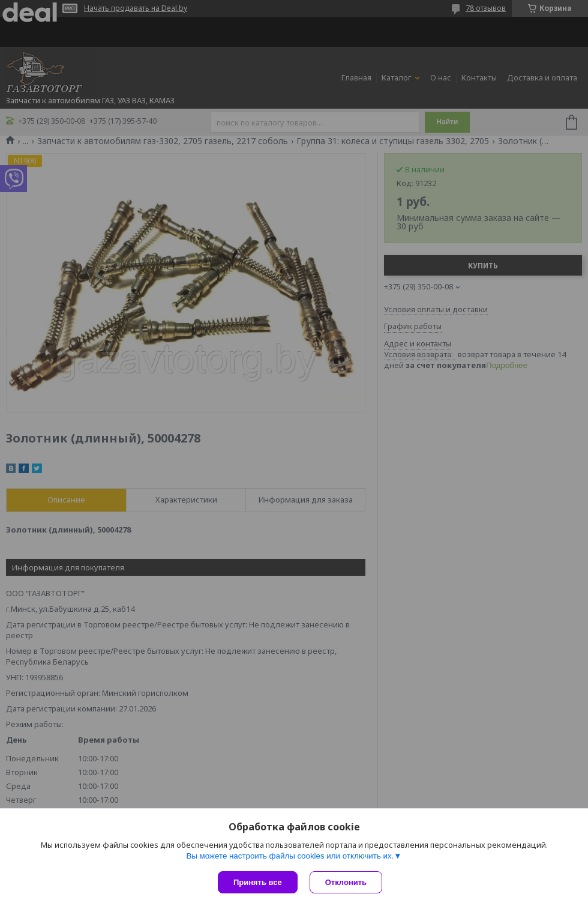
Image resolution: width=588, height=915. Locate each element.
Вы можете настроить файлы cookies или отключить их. (290, 856)
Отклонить (346, 882)
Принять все (258, 882)
